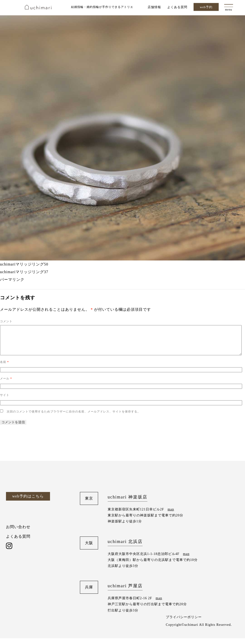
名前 (4, 368)
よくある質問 (177, 7)
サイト (5, 401)
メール (6, 384)
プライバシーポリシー (184, 623)
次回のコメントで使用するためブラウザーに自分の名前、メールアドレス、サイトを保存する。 (74, 417)
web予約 (206, 7)
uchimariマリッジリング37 (24, 272)
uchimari (38, 7)
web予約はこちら (28, 502)
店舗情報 (154, 7)
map (171, 515)
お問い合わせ (18, 533)
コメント (6, 321)
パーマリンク (12, 280)
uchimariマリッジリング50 (24, 264)
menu (229, 10)
